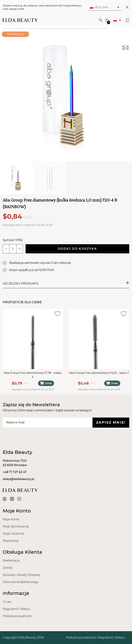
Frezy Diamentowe (46, 29)
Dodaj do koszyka (77, 249)
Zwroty (8, 568)
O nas (7, 602)
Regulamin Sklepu (16, 609)
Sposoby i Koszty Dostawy (21, 575)
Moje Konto (11, 519)
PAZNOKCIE (19, 29)
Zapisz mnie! (111, 422)
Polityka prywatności (18, 616)
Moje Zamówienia (16, 526)
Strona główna (8, 29)
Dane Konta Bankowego (21, 582)
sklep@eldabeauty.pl (18, 479)
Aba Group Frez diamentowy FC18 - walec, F (33, 375)
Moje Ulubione (14, 534)
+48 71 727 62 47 (15, 472)
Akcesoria (29, 29)
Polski (99, 7)
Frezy (35, 29)
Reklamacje (11, 561)
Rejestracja (11, 541)
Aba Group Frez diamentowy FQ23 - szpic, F (99, 373)
